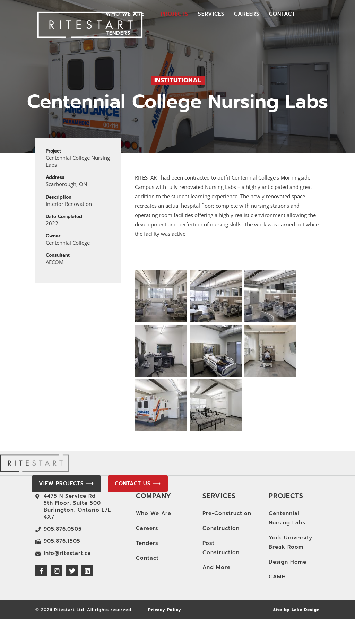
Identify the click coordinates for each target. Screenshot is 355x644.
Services (211, 15)
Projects (175, 15)
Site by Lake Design (296, 610)
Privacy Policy (165, 610)
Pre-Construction (227, 513)
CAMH (277, 577)
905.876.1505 (62, 541)
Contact (282, 15)
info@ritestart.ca (67, 553)
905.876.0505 (63, 529)
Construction (221, 528)
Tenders (118, 34)
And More (217, 567)
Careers (247, 15)
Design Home (288, 562)
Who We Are (125, 15)
